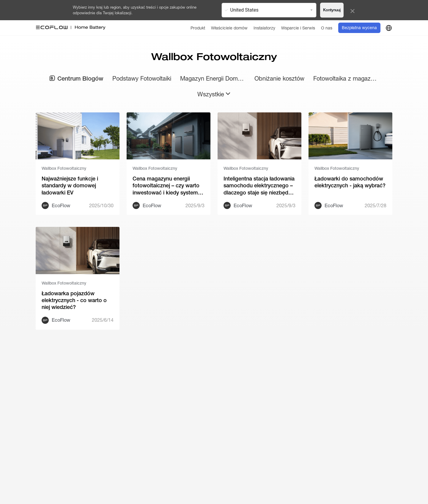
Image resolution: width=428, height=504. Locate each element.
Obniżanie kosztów (279, 78)
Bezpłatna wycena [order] (359, 28)
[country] (389, 28)
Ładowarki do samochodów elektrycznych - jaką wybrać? (350, 182)
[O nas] (327, 28)
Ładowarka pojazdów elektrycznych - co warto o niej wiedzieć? (74, 300)
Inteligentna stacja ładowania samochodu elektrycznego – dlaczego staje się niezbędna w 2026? (259, 186)
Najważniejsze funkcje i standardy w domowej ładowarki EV (70, 186)
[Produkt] (198, 28)
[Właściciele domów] (229, 28)
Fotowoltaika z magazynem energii (346, 78)
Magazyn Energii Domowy (213, 78)
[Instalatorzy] (264, 28)
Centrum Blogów (77, 78)
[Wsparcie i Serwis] (298, 28)
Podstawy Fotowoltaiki (142, 78)
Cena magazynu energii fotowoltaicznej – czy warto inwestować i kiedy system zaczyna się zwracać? (166, 186)
